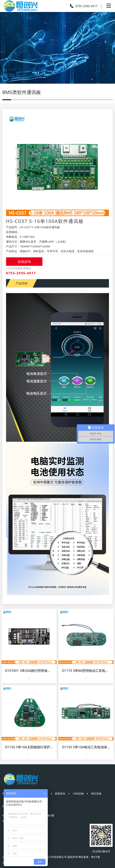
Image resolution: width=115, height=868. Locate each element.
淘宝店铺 (96, 794)
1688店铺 (78, 794)
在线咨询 (24, 262)
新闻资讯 (60, 794)
